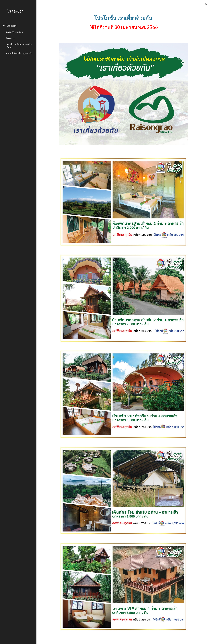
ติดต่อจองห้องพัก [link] (14, 32)
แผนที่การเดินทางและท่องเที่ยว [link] (19, 46)
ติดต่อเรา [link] (10, 38)
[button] (206, 4)
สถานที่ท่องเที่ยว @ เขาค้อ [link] (19, 53)
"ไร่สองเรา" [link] (12, 26)
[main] (123, 24)
